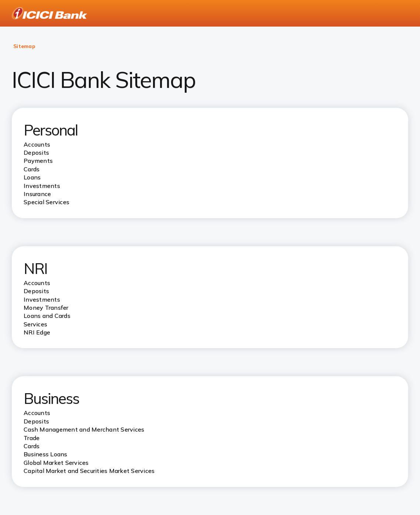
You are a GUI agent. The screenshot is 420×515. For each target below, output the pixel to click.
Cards (32, 446)
